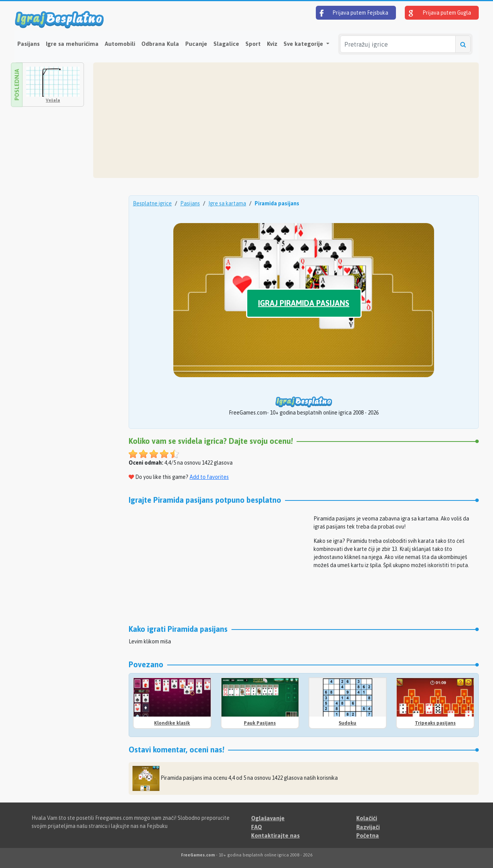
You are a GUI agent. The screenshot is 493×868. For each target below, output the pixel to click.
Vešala (53, 100)
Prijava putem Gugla (440, 13)
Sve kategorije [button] (304, 44)
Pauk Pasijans (260, 723)
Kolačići (367, 818)
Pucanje (196, 44)
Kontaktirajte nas (275, 835)
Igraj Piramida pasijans (304, 303)
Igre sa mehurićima (72, 44)
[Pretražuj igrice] (398, 44)
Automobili (120, 44)
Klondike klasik (172, 723)
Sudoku (347, 723)
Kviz (272, 44)
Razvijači (368, 827)
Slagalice (226, 44)
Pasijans (29, 44)
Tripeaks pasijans (435, 723)
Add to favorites (209, 477)
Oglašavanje (268, 818)
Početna (368, 835)
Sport (253, 44)
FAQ (257, 827)
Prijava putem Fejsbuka (354, 13)
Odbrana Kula (160, 44)
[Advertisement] (286, 120)
